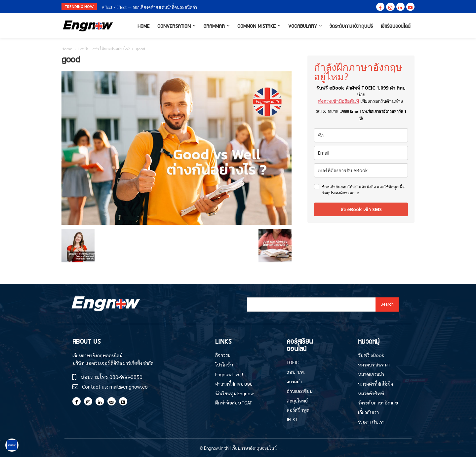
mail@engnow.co (129, 386)
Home (67, 49)
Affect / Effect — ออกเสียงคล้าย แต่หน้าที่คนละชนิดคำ (149, 7)
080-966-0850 (126, 377)
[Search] (387, 305)
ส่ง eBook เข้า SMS (361, 209)
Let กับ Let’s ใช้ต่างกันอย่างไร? (104, 49)
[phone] (361, 170)
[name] (361, 135)
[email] (361, 153)
